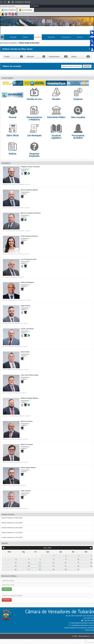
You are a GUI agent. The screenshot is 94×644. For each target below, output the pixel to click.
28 (40, 570)
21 (40, 566)
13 (29, 563)
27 (29, 570)
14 (40, 563)
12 (16, 563)
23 (65, 566)
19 (16, 566)
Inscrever (7, 589)
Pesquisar (35, 6)
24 (78, 566)
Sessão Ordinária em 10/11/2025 (12, 537)
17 (78, 563)
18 (91, 563)
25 (91, 566)
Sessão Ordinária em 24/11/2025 (12, 528)
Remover (7, 600)
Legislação (51, 37)
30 (65, 570)
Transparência (66, 37)
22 (53, 566)
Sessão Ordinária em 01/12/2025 (12, 523)
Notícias (80, 37)
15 (53, 563)
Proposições (25, 169)
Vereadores (38, 37)
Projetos (23, 171)
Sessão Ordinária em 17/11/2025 (12, 533)
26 (16, 570)
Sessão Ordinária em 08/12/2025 (12, 518)
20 (29, 566)
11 (91, 559)
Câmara (25, 37)
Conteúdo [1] (19, 2)
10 (78, 559)
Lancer (92, 636)
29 (53, 570)
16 (65, 563)
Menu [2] (27, 2)
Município (13, 37)
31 (78, 570)
